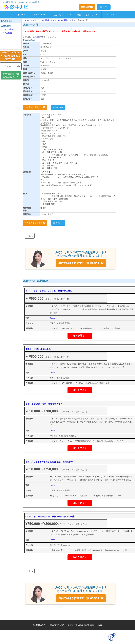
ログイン (104, 7)
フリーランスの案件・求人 (44, 20)
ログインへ (58, 107)
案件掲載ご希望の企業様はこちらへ (11, 75)
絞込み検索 (7, 33)
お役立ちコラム (93, 15)
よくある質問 (57, 15)
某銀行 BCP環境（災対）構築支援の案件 (44, 404)
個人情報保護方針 (40, 625)
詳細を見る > (80, 335)
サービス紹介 (39, 15)
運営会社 (111, 15)
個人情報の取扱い (58, 625)
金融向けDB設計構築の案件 (38, 349)
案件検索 (21, 15)
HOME (28, 20)
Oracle (53, 318)
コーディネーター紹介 (11, 66)
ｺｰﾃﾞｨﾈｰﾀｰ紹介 (75, 15)
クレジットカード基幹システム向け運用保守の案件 (49, 291)
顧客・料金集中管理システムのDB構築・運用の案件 (49, 462)
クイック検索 (8, 29)
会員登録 (36, 37)
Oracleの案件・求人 (65, 20)
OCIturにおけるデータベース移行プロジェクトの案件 (50, 516)
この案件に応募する (35, 107)
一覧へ (30, 236)
